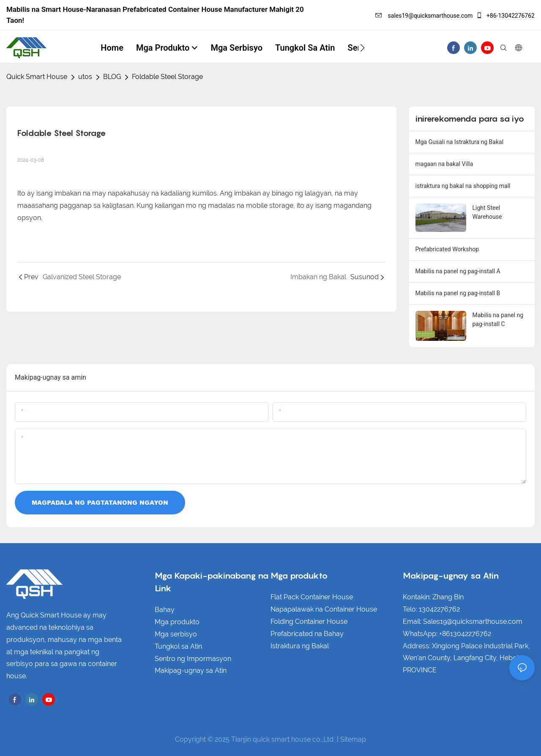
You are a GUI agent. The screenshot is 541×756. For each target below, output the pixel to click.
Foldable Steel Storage (167, 77)
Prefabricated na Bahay (307, 634)
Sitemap (353, 739)
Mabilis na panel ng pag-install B (458, 293)
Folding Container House (309, 621)
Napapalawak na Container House (324, 609)
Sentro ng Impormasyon (193, 659)
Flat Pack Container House (312, 597)
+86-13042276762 (505, 16)
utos (85, 77)
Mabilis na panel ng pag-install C (498, 320)
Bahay (165, 610)
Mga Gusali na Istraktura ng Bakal (460, 142)
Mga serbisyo (176, 634)
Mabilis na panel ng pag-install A (458, 271)
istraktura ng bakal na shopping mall (463, 186)
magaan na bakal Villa (444, 164)
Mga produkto (177, 622)
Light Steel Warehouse (487, 212)
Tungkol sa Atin (178, 646)
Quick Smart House (37, 77)
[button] (362, 48)
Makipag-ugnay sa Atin (191, 670)
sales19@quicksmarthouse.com (424, 16)
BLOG (112, 77)
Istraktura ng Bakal (300, 646)
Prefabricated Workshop (447, 249)
